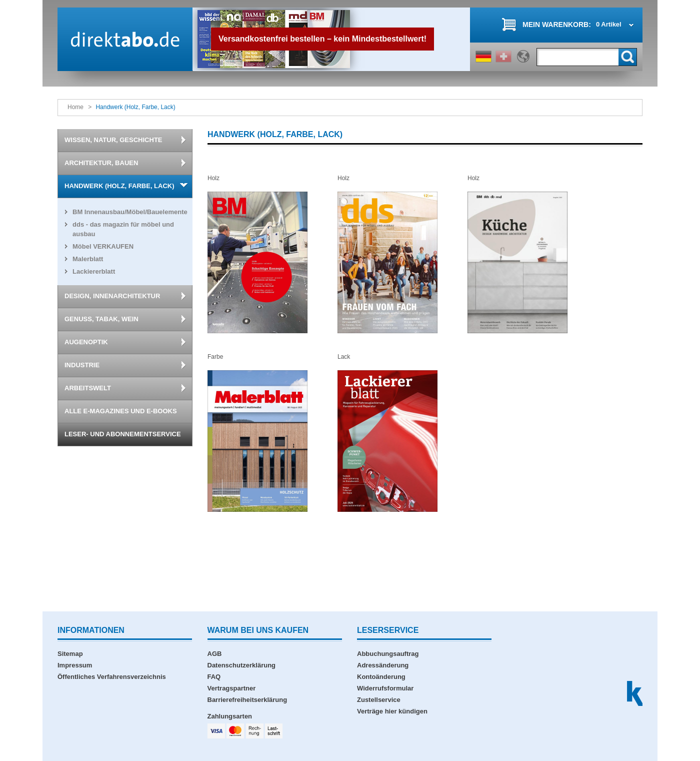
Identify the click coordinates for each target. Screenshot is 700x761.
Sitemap (70, 654)
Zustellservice (379, 700)
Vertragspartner (232, 688)
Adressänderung (383, 665)
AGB (215, 654)
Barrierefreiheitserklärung (247, 700)
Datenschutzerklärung (242, 665)
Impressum (75, 665)
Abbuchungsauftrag (388, 654)
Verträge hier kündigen (392, 711)
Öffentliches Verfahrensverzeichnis (112, 677)
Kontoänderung (381, 677)
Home (75, 107)
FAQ (214, 677)
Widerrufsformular (385, 688)
